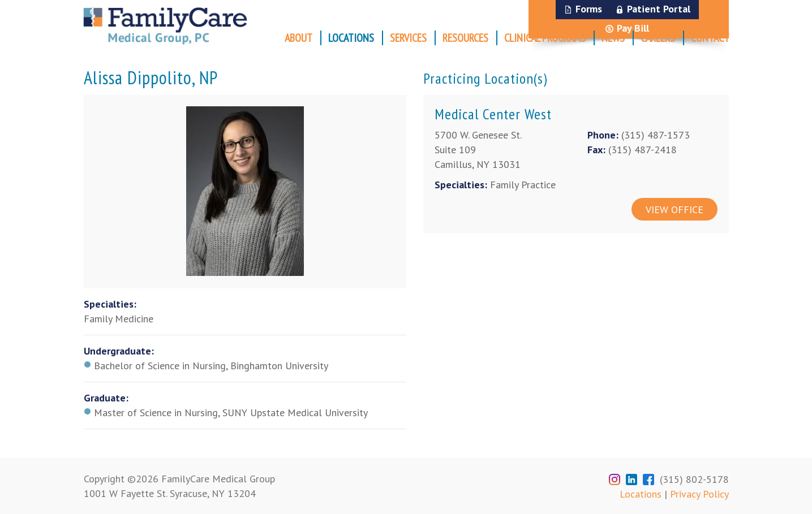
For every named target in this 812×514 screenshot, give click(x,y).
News (613, 38)
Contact (710, 38)
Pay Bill (633, 28)
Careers (658, 38)
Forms (589, 9)
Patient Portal (659, 9)
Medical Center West (493, 114)
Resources (465, 38)
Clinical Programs (545, 38)
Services (408, 38)
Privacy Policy (699, 494)
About (298, 38)
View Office (674, 210)
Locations (351, 38)
